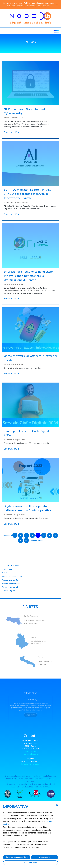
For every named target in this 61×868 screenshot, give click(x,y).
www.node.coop (30, 754)
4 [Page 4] (32, 535)
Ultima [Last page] (40, 541)
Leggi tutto (31, 713)
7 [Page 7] (50, 535)
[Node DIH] (31, 18)
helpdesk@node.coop (30, 764)
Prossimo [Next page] (33, 541)
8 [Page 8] (55, 535)
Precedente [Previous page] (7, 535)
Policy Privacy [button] (31, 863)
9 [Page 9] (20, 541)
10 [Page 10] (26, 541)
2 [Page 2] (21, 535)
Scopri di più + (12, 132)
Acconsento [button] (44, 857)
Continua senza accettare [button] (17, 857)
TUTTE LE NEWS (11, 565)
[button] (57, 805)
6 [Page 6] (44, 535)
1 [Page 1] (15, 535)
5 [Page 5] (38, 535)
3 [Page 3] (26, 535)
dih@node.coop (31, 751)
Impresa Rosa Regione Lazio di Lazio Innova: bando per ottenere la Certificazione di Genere (28, 276)
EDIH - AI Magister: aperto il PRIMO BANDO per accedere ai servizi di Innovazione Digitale (28, 194)
